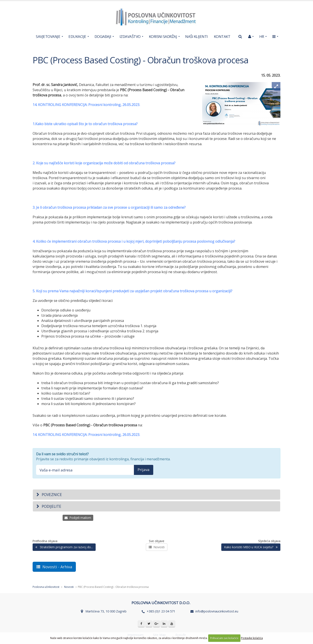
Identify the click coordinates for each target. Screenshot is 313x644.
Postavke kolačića (252, 638)
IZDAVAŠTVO (130, 36)
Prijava (144, 470)
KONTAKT (222, 36)
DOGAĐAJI (103, 36)
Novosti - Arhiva (54, 567)
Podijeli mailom (78, 518)
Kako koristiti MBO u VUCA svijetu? (251, 547)
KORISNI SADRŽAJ (163, 36)
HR (262, 36)
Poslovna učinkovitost (46, 587)
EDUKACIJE (77, 36)
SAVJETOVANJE (48, 36)
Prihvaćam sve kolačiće (224, 638)
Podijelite (49, 506)
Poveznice (49, 494)
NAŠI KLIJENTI (196, 36)
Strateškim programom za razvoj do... (64, 547)
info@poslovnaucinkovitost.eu (217, 611)
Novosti (157, 547)
